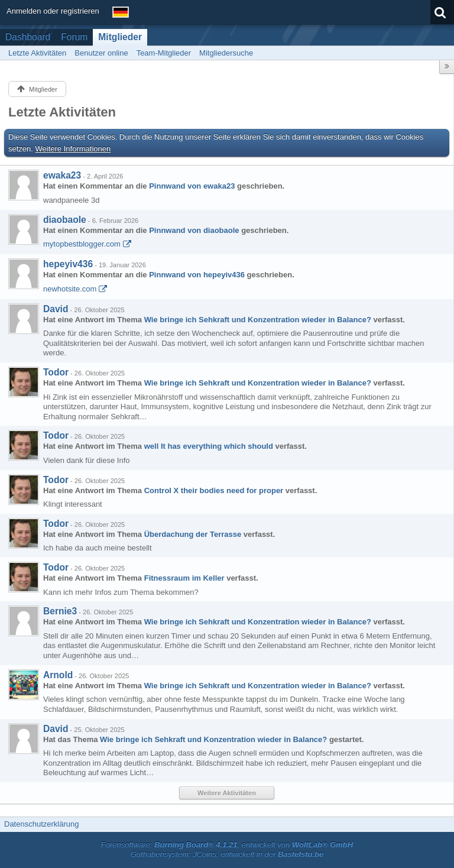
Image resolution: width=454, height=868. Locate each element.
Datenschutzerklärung (41, 824)
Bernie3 (60, 611)
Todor (56, 372)
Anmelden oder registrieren (53, 11)
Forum (74, 37)
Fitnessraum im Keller (184, 578)
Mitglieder (120, 37)
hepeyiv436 (68, 264)
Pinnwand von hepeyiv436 (197, 275)
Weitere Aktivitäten (227, 793)
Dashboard (28, 37)
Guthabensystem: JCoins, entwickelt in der (227, 854)
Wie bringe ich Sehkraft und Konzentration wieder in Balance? (258, 320)
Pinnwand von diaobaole (194, 230)
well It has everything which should (209, 446)
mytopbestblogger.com (82, 244)
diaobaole (65, 220)
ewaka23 (62, 175)
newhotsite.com (70, 289)
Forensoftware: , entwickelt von (227, 845)
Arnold (58, 675)
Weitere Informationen (73, 149)
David (56, 309)
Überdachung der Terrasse (193, 534)
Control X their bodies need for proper (214, 490)
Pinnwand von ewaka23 (192, 186)
